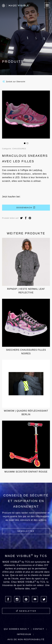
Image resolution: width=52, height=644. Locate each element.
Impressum (24, 634)
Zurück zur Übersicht (14, 82)
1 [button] (25, 143)
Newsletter (26, 531)
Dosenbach (26, 208)
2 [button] (27, 143)
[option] (26, 115)
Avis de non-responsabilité (26, 639)
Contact (39, 629)
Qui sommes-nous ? (17, 629)
